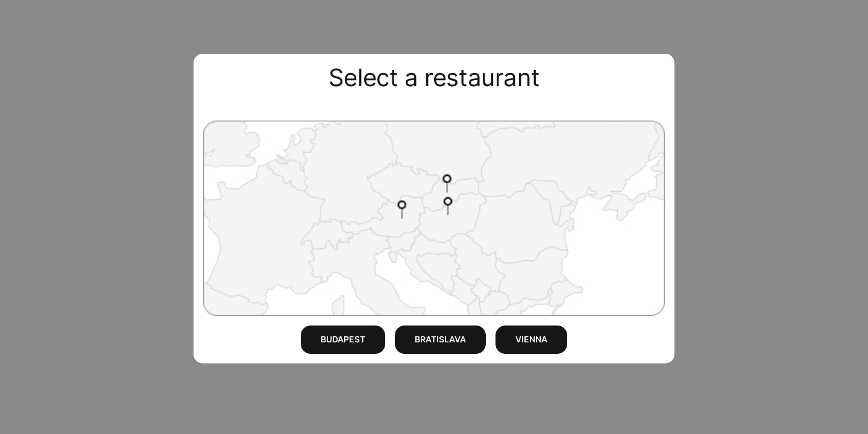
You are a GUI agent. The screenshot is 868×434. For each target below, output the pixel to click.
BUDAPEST (343, 339)
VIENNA (531, 339)
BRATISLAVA (440, 339)
